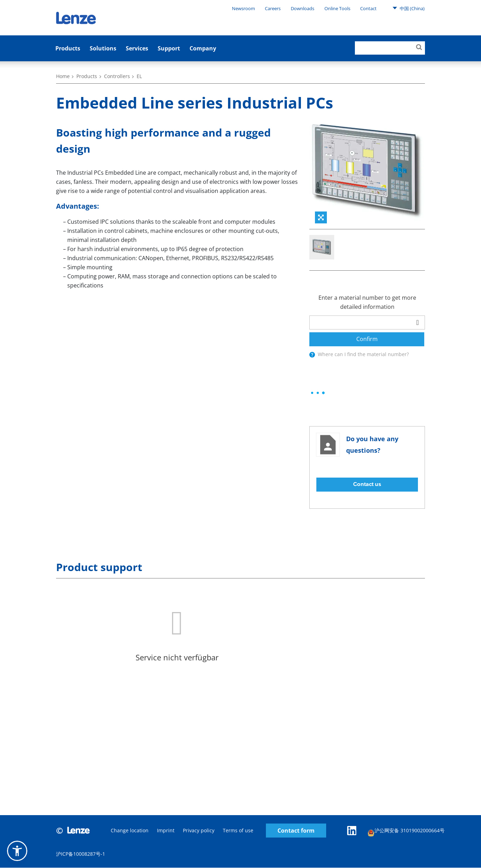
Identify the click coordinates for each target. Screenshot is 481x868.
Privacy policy (199, 831)
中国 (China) (408, 8)
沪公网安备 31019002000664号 (406, 832)
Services (137, 48)
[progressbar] (318, 393)
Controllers (117, 76)
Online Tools (337, 8)
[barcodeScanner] (418, 322)
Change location (130, 831)
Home (63, 76)
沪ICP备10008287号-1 (81, 854)
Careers (273, 8)
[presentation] (312, 355)
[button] (17, 851)
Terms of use (238, 831)
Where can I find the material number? (363, 354)
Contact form (296, 831)
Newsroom (243, 8)
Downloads (303, 8)
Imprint (166, 831)
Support (169, 48)
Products (68, 48)
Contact (368, 8)
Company (203, 48)
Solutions (103, 48)
